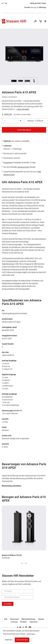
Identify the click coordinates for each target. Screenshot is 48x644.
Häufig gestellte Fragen (38, 3)
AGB (6, 619)
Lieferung (14, 622)
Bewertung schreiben (12, 486)
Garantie (41, 619)
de (6, 3)
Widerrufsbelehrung (28, 619)
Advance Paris (23, 167)
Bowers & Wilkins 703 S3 (12, 555)
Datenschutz (14, 619)
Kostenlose (8, 163)
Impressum (34, 622)
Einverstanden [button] (22, 640)
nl (3, 3)
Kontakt (27, 7)
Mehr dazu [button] (31, 634)
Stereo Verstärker (9, 97)
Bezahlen (24, 622)
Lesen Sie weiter (23, 109)
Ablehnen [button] (8, 640)
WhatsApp (43, 7)
